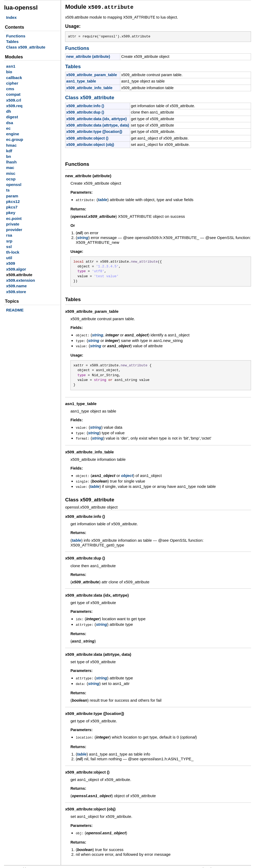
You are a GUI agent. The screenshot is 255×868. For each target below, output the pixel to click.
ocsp (11, 179)
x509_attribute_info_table (89, 87)
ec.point (14, 218)
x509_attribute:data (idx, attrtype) (96, 118)
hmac (11, 145)
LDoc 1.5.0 (40, 864)
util (9, 258)
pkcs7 (12, 207)
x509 (11, 263)
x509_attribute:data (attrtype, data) (98, 124)
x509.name (16, 286)
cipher (12, 83)
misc (11, 173)
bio (9, 72)
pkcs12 (13, 201)
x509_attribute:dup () (85, 111)
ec (8, 128)
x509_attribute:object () (87, 137)
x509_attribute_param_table (92, 74)
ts (8, 190)
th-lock (13, 252)
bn (9, 156)
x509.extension (21, 280)
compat (13, 94)
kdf (9, 151)
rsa (9, 235)
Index (11, 17)
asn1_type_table (81, 80)
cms (10, 89)
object (127, 473)
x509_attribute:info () (85, 105)
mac (10, 168)
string (83, 236)
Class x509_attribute (26, 47)
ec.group (15, 139)
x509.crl (14, 100)
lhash (11, 162)
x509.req (14, 106)
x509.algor (16, 269)
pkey (11, 213)
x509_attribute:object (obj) (90, 144)
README (15, 310)
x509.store (16, 292)
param (12, 196)
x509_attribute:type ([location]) (94, 131)
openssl (14, 185)
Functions (16, 36)
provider (14, 230)
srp (9, 241)
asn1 (11, 66)
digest (12, 117)
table (103, 199)
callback (14, 78)
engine (13, 134)
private (13, 224)
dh (9, 111)
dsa (10, 123)
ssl (9, 247)
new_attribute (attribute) (88, 56)
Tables (12, 42)
